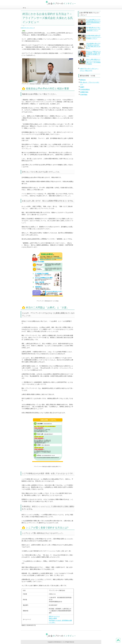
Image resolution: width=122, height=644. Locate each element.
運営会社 (83, 80)
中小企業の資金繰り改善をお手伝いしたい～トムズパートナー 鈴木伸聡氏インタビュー (94, 37)
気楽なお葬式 (53, 618)
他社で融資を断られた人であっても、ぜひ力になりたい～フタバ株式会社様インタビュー (93, 29)
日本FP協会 (84, 95)
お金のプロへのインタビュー (28, 28)
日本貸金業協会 (85, 89)
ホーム (24, 8)
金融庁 (82, 87)
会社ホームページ (54, 616)
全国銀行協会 (84, 92)
